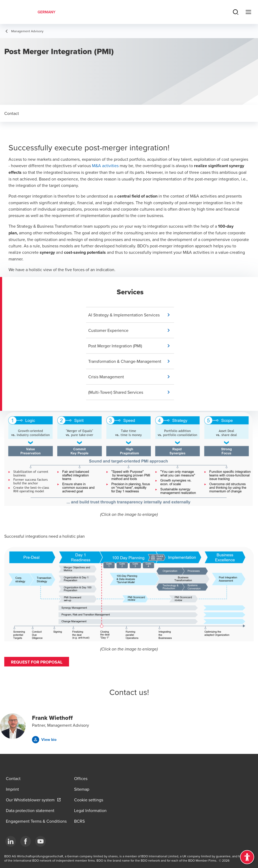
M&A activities (105, 166)
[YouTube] (41, 841)
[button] (131, 315)
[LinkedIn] (11, 841)
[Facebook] (26, 841)
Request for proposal (37, 662)
